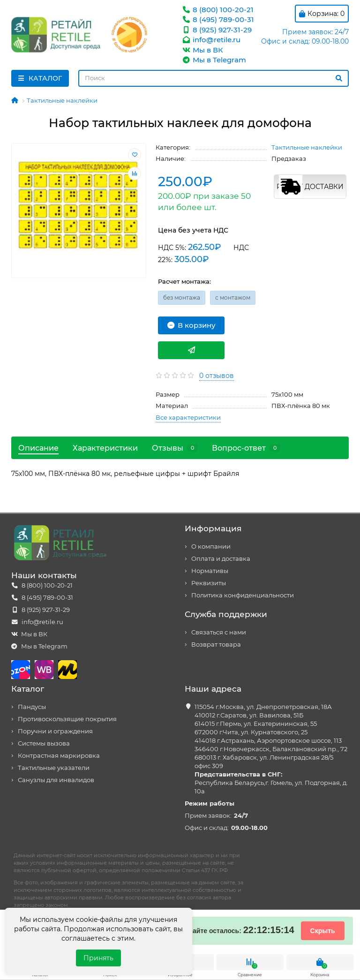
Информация (213, 528)
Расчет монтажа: (184, 281)
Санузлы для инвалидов (56, 780)
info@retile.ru (211, 40)
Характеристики (105, 448)
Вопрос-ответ (246, 448)
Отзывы (175, 448)
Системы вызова (44, 743)
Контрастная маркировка (59, 756)
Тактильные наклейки (62, 100)
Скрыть (323, 931)
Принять (98, 958)
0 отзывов (217, 376)
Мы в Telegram (214, 60)
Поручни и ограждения (55, 731)
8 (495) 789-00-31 (218, 19)
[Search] (214, 78)
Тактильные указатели (54, 768)
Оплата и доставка (221, 559)
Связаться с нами (219, 632)
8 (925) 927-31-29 (217, 30)
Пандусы (32, 707)
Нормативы (210, 571)
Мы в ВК (202, 50)
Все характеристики (188, 417)
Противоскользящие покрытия (67, 719)
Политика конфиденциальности (243, 595)
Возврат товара (216, 645)
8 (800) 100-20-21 (217, 10)
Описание (38, 448)
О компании (211, 547)
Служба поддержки (226, 614)
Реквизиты (209, 583)
